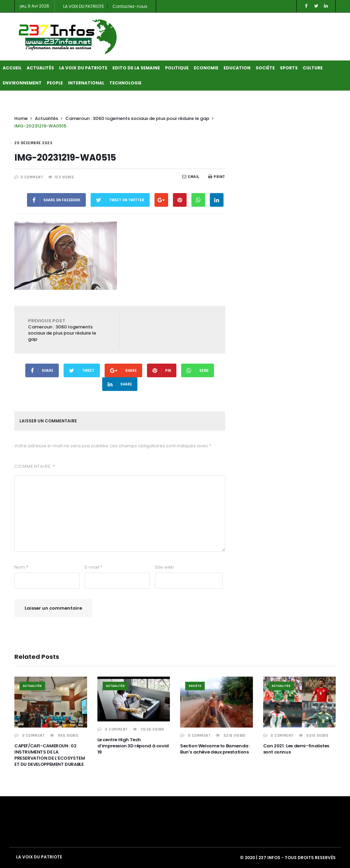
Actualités (40, 68)
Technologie (125, 83)
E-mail (93, 567)
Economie (206, 68)
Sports (289, 68)
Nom (21, 567)
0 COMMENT (32, 177)
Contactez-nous (130, 6)
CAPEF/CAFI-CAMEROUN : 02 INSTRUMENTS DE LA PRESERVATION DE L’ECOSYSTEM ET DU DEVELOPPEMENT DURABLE (50, 755)
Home (21, 118)
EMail (191, 177)
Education (237, 68)
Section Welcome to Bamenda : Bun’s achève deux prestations (215, 749)
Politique (177, 68)
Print (217, 177)
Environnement (22, 83)
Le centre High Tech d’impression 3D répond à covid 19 (133, 746)
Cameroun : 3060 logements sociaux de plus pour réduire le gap (137, 118)
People (55, 83)
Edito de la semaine (136, 68)
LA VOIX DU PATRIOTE (84, 6)
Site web (164, 567)
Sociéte (265, 68)
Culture (313, 68)
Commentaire (35, 466)
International (86, 83)
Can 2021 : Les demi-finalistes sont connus (296, 749)
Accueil (12, 68)
